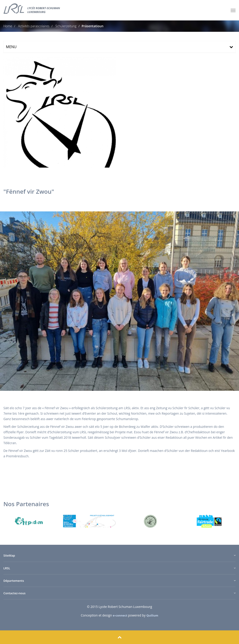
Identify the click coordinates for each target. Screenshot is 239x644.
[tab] (119, 47)
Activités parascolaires (33, 26)
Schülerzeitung (65, 26)
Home (8, 26)
